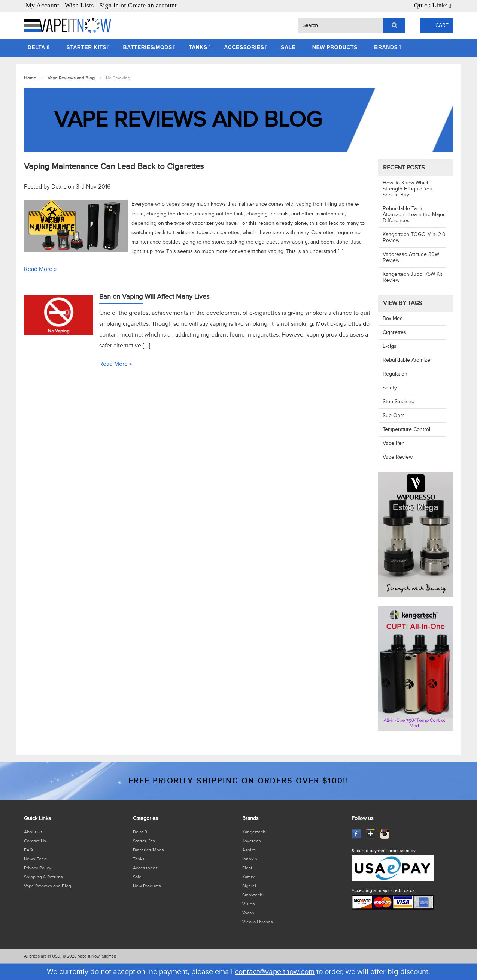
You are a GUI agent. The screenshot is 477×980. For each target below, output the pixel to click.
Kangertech (254, 832)
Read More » (40, 269)
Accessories (244, 47)
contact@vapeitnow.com (275, 972)
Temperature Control (406, 429)
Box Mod (393, 319)
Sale (288, 47)
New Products (335, 47)
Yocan (248, 913)
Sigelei (249, 886)
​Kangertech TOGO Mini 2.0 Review (414, 238)
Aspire (249, 850)
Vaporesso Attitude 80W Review (411, 257)
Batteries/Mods (148, 47)
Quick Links (431, 5)
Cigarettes (394, 332)
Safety (390, 388)
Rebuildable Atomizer (407, 360)
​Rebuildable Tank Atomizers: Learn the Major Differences (414, 215)
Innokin (250, 859)
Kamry (248, 877)
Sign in (109, 5)
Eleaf (247, 868)
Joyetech (252, 841)
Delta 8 (39, 47)
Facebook (356, 834)
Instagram (385, 834)
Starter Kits (86, 47)
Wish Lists (79, 5)
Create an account (152, 5)
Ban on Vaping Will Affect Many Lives (154, 297)
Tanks (198, 47)
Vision (249, 904)
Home (30, 78)
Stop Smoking (399, 402)
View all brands (258, 922)
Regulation (395, 374)
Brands (386, 47)
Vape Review (398, 457)
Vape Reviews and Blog (71, 78)
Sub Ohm (394, 416)
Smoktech (252, 895)
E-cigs (390, 346)
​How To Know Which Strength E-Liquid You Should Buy (408, 189)
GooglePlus (370, 834)
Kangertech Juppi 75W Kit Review (412, 277)
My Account (43, 5)
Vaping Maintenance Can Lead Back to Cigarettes (114, 166)
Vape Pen (394, 443)
